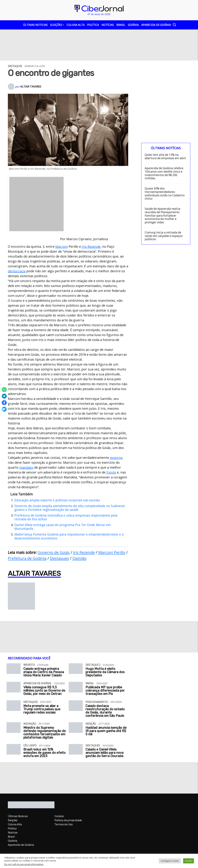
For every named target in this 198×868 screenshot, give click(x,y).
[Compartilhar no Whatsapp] (4, 390)
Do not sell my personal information (24, 864)
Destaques (59, 558)
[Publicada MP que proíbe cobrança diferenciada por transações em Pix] (76, 688)
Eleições (56, 25)
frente (111, 472)
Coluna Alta (76, 25)
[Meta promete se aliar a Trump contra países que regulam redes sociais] (14, 706)
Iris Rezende (91, 246)
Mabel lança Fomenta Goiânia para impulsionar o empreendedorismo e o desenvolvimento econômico (69, 536)
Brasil (121, 25)
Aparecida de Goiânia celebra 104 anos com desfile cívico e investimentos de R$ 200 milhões (164, 173)
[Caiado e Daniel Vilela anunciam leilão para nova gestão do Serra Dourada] (76, 750)
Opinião (79, 558)
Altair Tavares (31, 87)
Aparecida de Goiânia (156, 25)
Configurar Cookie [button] (170, 861)
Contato (59, 816)
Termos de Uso (64, 824)
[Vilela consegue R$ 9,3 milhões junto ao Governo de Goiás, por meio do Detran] (14, 688)
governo (116, 458)
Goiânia (133, 25)
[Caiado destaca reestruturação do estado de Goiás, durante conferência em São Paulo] (76, 706)
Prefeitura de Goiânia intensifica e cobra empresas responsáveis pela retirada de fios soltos (66, 517)
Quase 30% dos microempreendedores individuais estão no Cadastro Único (165, 194)
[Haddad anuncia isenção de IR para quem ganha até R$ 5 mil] (76, 728)
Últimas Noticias (35, 25)
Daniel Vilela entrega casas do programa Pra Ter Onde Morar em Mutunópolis (63, 527)
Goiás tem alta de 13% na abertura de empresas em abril (165, 157)
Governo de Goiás (54, 552)
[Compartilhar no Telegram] (4, 396)
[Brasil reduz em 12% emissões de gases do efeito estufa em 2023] (14, 750)
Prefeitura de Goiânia (27, 558)
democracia (17, 271)
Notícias (108, 25)
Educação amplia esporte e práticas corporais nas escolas (57, 500)
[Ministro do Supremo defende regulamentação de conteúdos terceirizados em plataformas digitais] (14, 728)
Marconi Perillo (112, 552)
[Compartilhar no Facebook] (4, 403)
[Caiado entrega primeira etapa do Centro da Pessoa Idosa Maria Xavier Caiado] (14, 669)
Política (93, 25)
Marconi (62, 246)
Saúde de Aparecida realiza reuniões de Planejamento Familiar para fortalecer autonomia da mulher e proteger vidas (163, 216)
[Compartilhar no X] (4, 409)
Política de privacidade (68, 820)
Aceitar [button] (189, 861)
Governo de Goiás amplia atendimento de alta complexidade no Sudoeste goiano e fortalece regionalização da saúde (70, 508)
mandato (26, 467)
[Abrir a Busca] (174, 25)
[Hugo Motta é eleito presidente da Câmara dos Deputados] (76, 669)
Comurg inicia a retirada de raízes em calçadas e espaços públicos (164, 236)
